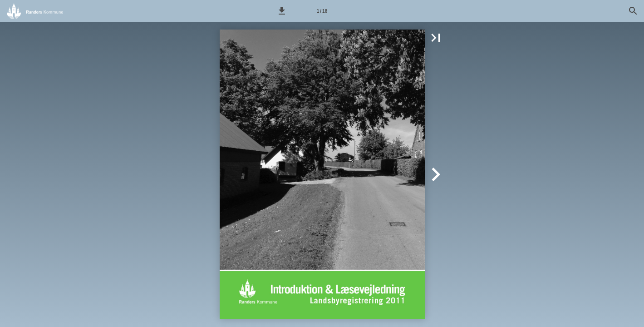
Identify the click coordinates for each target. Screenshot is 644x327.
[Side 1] (322, 11)
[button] (282, 11)
